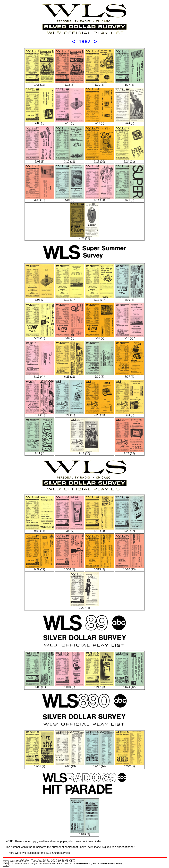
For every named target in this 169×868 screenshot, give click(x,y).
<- (74, 41)
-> (94, 41)
